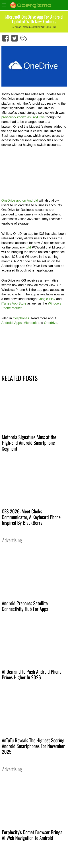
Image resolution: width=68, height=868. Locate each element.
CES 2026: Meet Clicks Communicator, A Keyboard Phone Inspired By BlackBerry (31, 517)
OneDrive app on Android (20, 200)
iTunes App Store (14, 303)
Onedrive (51, 323)
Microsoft (30, 323)
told (28, 247)
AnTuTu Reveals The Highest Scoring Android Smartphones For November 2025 (33, 746)
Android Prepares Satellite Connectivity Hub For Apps (25, 606)
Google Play (46, 299)
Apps (18, 323)
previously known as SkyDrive (23, 117)
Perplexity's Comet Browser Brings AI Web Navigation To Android (32, 835)
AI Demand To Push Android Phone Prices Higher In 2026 (32, 674)
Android (7, 323)
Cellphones (21, 318)
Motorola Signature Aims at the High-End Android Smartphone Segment (29, 443)
